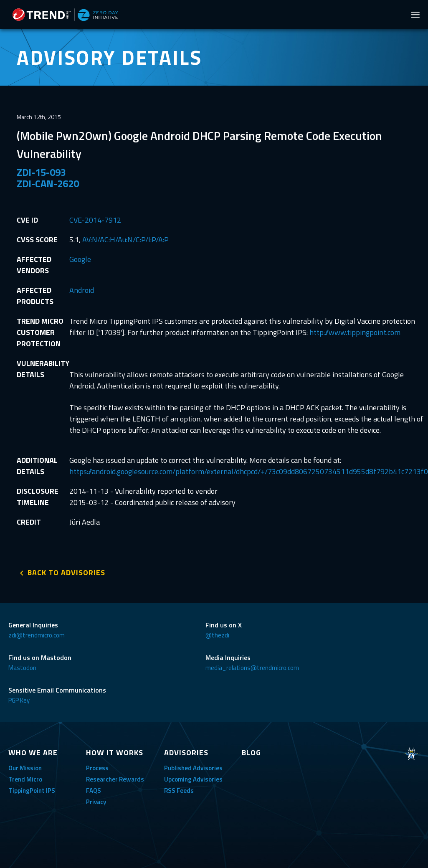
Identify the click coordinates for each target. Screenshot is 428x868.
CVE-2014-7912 (95, 220)
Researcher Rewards (115, 779)
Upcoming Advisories (193, 779)
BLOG (251, 753)
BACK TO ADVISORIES (66, 572)
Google (80, 259)
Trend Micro (25, 779)
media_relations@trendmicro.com (252, 668)
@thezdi (217, 635)
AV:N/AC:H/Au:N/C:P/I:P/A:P (125, 240)
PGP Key (19, 700)
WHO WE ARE (33, 753)
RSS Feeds (179, 791)
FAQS (94, 791)
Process (97, 768)
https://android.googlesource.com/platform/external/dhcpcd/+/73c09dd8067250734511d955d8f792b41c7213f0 (249, 471)
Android (82, 290)
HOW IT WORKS (115, 753)
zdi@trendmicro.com (37, 635)
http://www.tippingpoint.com (355, 332)
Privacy (96, 802)
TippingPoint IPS (32, 791)
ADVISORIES (186, 753)
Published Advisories (193, 768)
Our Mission (25, 768)
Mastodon (22, 668)
